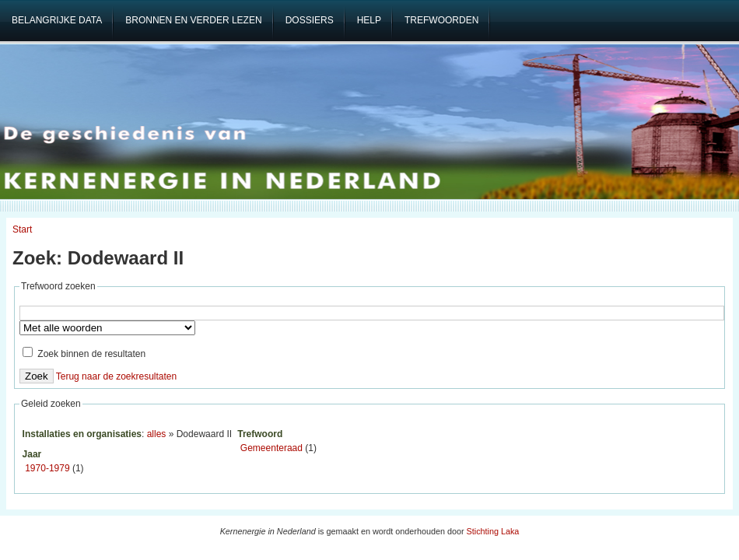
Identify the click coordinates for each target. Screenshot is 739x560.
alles (157, 434)
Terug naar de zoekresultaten (116, 376)
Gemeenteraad (271, 448)
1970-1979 (47, 468)
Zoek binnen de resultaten (84, 354)
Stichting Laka (493, 531)
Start (22, 229)
